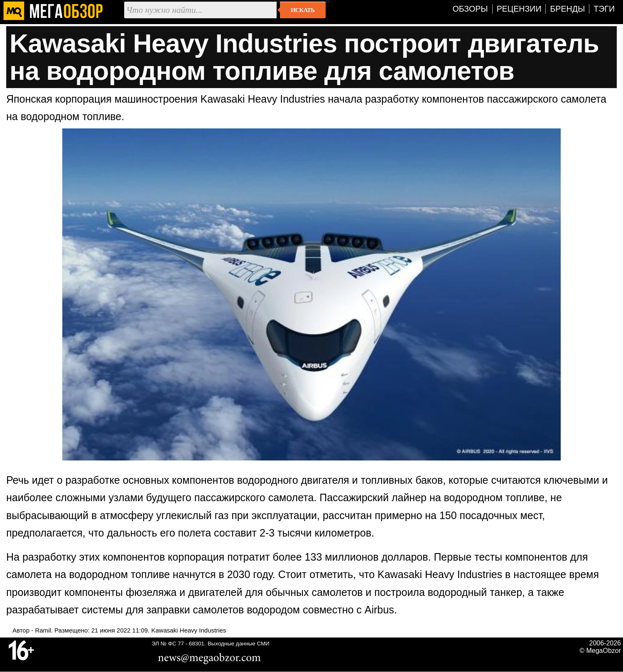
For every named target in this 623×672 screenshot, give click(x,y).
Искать (303, 10)
